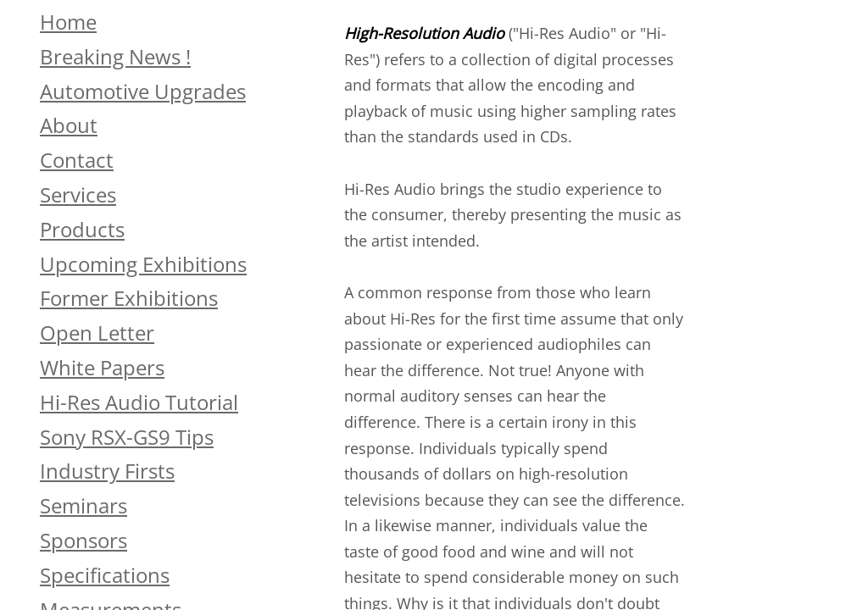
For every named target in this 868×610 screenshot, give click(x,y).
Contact (77, 160)
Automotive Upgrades (143, 91)
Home (68, 22)
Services (78, 194)
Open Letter (97, 333)
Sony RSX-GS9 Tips (127, 437)
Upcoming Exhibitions (143, 264)
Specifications (105, 575)
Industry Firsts (107, 471)
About (69, 125)
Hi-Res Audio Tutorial (139, 402)
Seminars (83, 505)
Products (82, 229)
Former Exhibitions (129, 298)
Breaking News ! (115, 56)
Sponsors (83, 540)
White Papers (102, 367)
